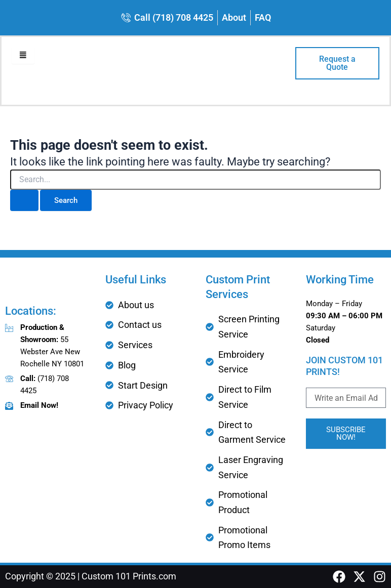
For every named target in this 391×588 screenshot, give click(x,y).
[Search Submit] (24, 201)
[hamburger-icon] (23, 55)
